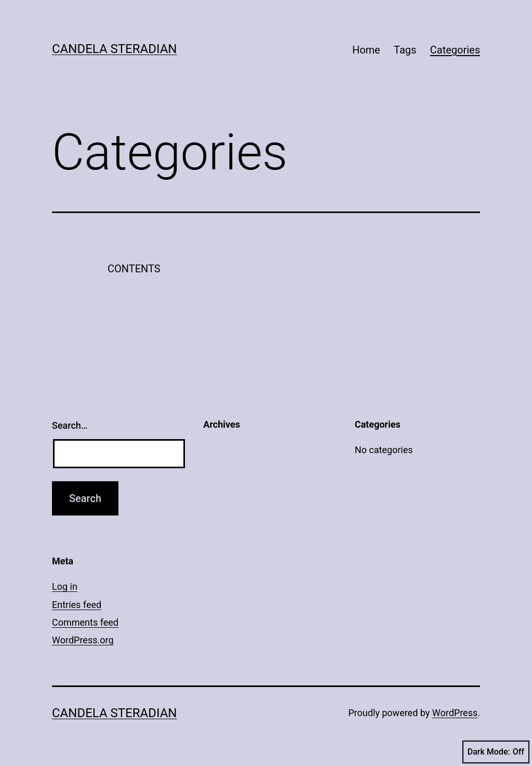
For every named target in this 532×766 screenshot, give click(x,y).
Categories (455, 50)
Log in (65, 586)
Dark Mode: (496, 752)
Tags (405, 50)
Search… (70, 425)
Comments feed (85, 622)
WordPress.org (83, 640)
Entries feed (77, 605)
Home (366, 50)
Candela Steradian (114, 49)
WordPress (455, 713)
